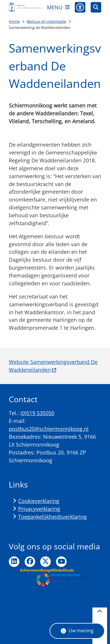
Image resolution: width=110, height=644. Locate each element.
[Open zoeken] (96, 7)
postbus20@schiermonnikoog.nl (49, 429)
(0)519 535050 (37, 413)
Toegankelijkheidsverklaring (53, 517)
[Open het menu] (58, 7)
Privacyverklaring (39, 509)
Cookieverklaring (39, 501)
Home (14, 21)
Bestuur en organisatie (46, 21)
